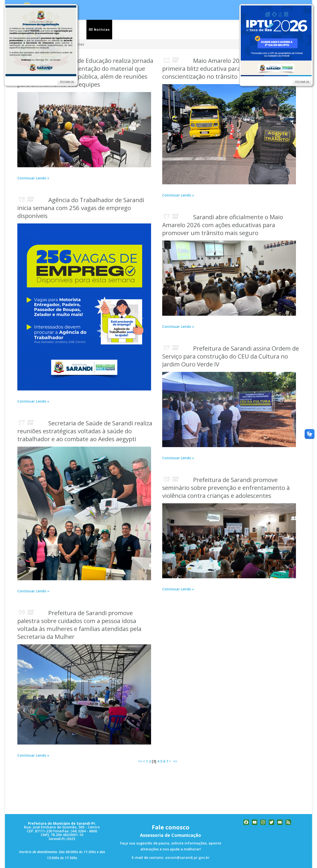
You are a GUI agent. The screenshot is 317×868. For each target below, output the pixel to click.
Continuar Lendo (32, 178)
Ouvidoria (214, 29)
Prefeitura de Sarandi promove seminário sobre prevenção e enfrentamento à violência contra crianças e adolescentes (226, 488)
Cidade (185, 29)
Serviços (125, 29)
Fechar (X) (302, 82)
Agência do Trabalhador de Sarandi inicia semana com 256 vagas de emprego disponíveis (81, 208)
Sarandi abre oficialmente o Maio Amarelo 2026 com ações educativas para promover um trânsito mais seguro (223, 225)
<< (140, 761)
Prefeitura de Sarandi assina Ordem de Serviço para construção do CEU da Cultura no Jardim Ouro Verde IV (231, 356)
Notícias (99, 29)
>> (176, 761)
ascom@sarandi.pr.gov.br (187, 857)
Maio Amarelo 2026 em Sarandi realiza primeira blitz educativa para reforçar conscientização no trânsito (230, 68)
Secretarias (156, 29)
